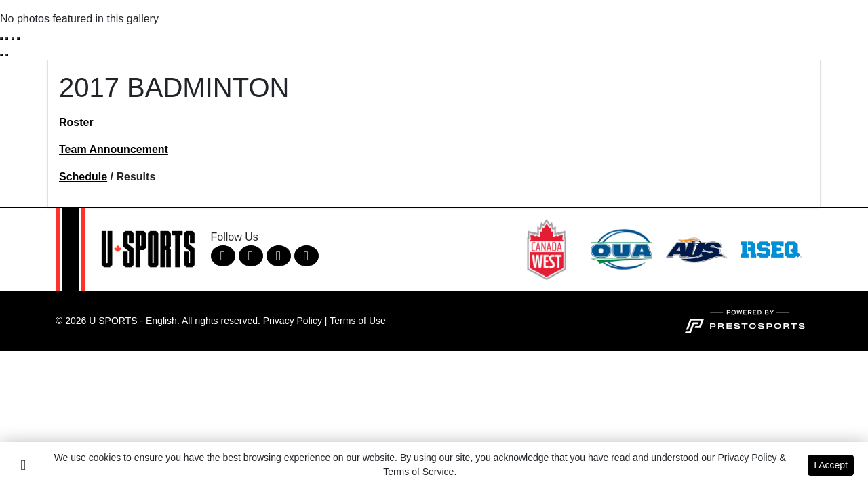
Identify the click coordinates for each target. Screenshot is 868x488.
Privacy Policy (293, 321)
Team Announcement (114, 149)
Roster (76, 122)
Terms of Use (357, 321)
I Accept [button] (831, 465)
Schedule (83, 177)
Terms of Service (418, 472)
